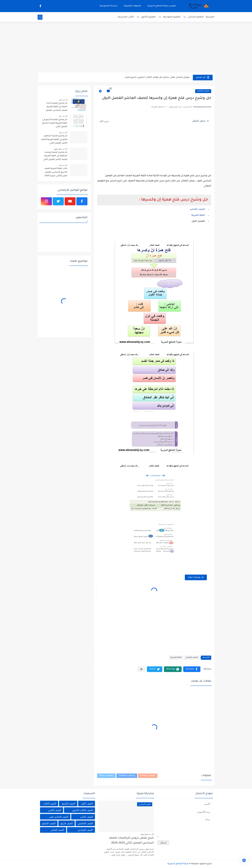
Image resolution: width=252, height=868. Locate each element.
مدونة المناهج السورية (178, 864)
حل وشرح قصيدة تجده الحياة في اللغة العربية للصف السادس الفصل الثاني (56, 107)
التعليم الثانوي (148, 17)
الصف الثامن (55, 810)
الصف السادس (85, 830)
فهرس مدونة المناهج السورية (162, 6)
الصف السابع (49, 823)
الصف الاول (87, 804)
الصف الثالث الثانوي (82, 810)
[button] (192, 669)
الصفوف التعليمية (133, 6)
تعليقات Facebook (127, 776)
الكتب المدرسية (126, 17)
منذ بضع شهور (59, 149)
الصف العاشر (203, 91)
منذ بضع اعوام (146, 834)
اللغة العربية (176, 658)
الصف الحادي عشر (59, 817)
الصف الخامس (85, 823)
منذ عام (62, 100)
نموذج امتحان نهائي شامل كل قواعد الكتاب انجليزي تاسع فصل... (156, 77)
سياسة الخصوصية (109, 6)
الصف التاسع (69, 804)
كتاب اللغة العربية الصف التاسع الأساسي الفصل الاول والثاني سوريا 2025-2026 (56, 173)
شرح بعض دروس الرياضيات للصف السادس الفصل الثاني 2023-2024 (131, 841)
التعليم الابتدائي (196, 17)
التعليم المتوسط (172, 17)
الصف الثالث (50, 804)
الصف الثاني (86, 817)
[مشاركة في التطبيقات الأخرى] (141, 669)
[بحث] (40, 17)
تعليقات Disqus (106, 776)
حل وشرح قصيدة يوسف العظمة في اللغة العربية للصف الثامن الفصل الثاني (55, 156)
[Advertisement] (126, 48)
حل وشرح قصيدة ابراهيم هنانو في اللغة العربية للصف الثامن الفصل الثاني (54, 140)
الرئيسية (210, 17)
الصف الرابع (67, 823)
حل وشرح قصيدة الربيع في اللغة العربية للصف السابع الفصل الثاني (55, 123)
